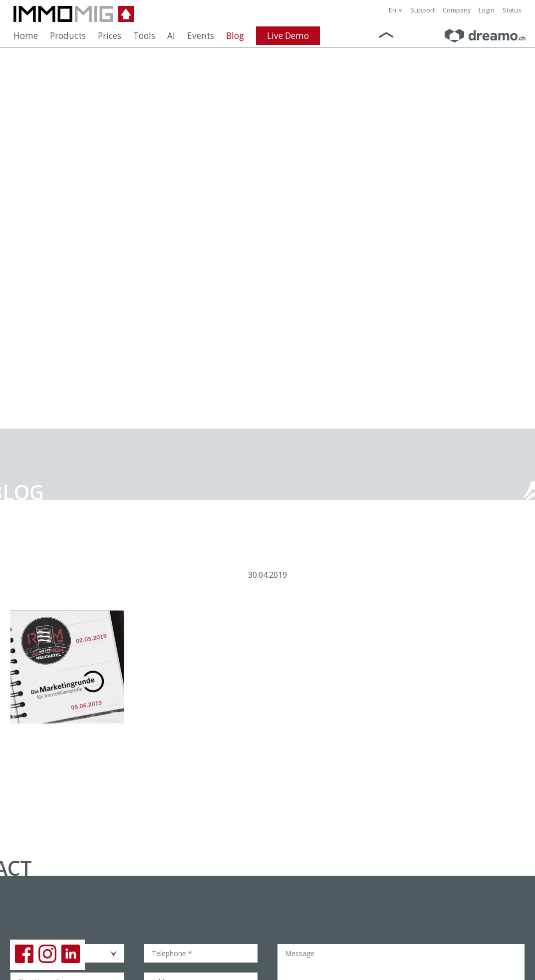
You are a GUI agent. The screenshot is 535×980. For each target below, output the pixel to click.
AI (171, 36)
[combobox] (396, 10)
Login (487, 10)
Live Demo (288, 36)
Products (68, 36)
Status (512, 10)
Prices (110, 36)
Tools (144, 36)
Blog (235, 36)
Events (201, 36)
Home (26, 36)
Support (422, 10)
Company (457, 10)
